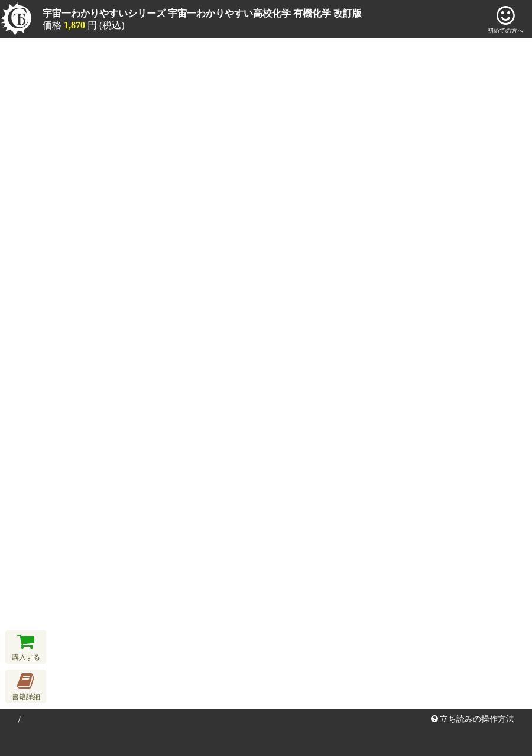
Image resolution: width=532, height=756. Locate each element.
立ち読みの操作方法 (473, 719)
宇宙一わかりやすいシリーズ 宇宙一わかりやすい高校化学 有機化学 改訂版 (202, 13)
